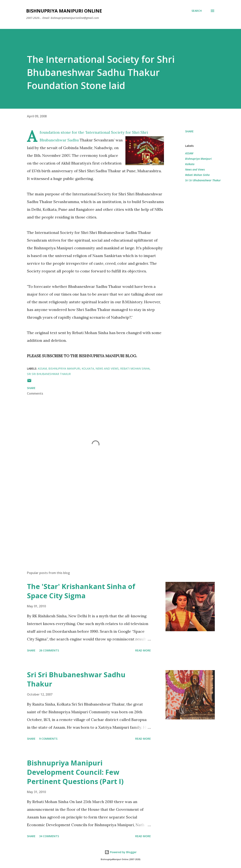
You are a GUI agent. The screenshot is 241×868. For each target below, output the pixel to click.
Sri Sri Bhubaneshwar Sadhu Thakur (76, 679)
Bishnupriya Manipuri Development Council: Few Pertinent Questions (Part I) (75, 772)
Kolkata (190, 164)
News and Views (195, 169)
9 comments (48, 739)
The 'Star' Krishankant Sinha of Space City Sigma (81, 591)
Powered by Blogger (121, 852)
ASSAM (189, 153)
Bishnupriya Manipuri (198, 159)
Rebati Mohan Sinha (197, 175)
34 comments (49, 836)
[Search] (197, 11)
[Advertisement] (92, 523)
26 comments (49, 650)
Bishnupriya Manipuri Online (64, 11)
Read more (143, 650)
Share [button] (189, 131)
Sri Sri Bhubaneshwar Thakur (203, 180)
